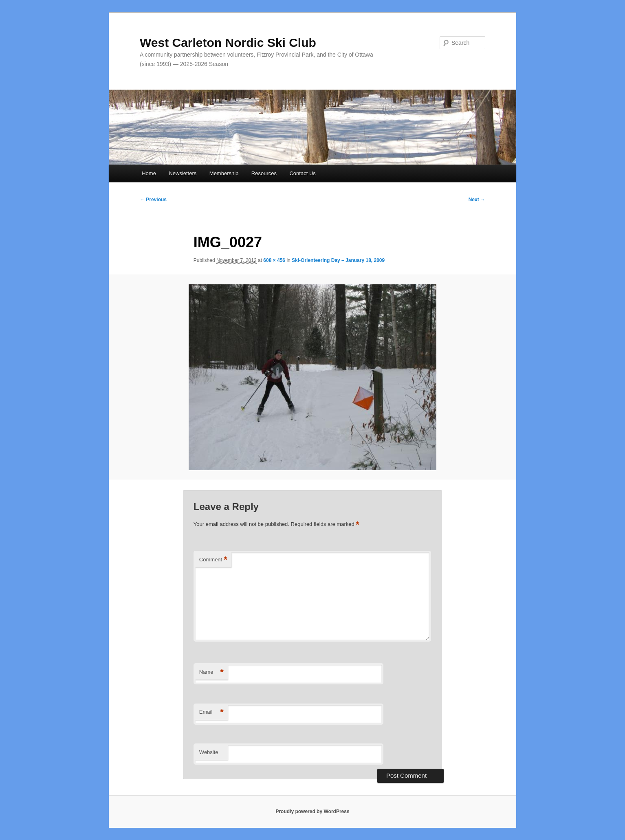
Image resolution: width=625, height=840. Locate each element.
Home (149, 173)
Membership (224, 173)
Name (211, 672)
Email (211, 712)
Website (209, 752)
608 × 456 (274, 260)
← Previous (153, 200)
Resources (264, 173)
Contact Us (302, 173)
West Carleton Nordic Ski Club (228, 43)
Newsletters (183, 173)
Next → (477, 200)
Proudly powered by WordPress (312, 811)
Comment (213, 560)
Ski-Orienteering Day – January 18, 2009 (338, 260)
